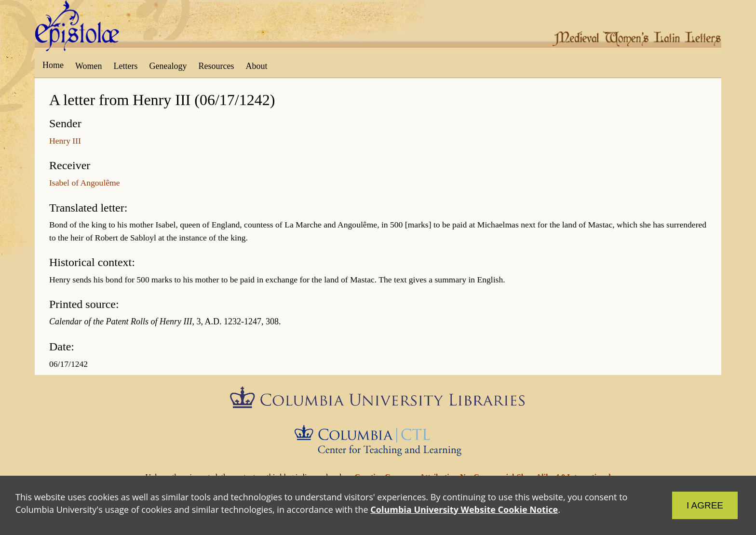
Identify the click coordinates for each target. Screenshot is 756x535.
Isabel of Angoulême (85, 183)
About (256, 66)
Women (89, 66)
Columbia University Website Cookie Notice (464, 509)
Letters (126, 66)
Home (53, 65)
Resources (216, 66)
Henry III (65, 141)
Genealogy (168, 66)
